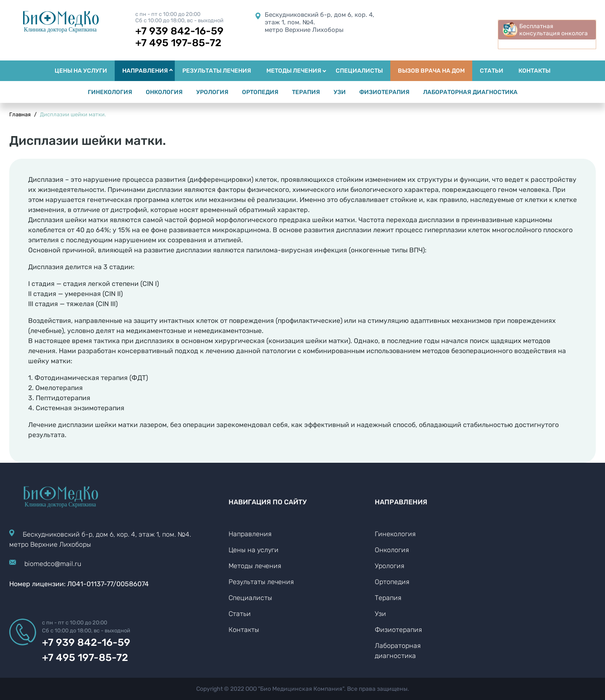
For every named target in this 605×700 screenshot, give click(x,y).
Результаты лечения (261, 582)
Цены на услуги (254, 550)
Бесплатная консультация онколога (554, 30)
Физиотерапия (398, 630)
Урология (389, 566)
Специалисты (250, 598)
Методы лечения (255, 566)
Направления (250, 534)
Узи (380, 614)
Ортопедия (392, 582)
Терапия (388, 598)
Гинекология (395, 534)
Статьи (240, 614)
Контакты (244, 630)
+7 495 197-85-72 (178, 43)
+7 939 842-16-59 (179, 31)
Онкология (392, 550)
